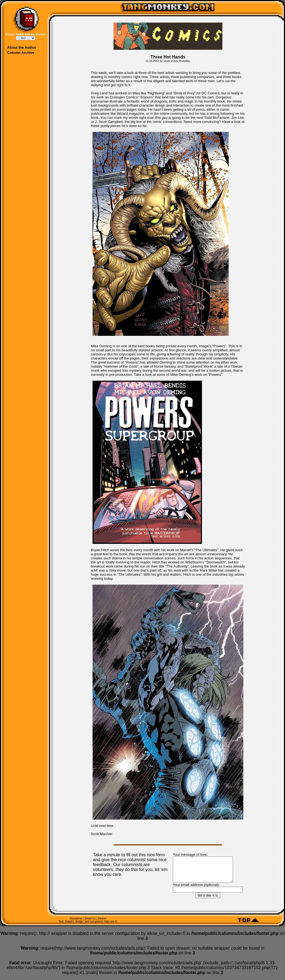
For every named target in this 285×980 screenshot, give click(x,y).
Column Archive (21, 53)
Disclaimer (76, 923)
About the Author (22, 47)
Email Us (90, 923)
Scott (166, 61)
